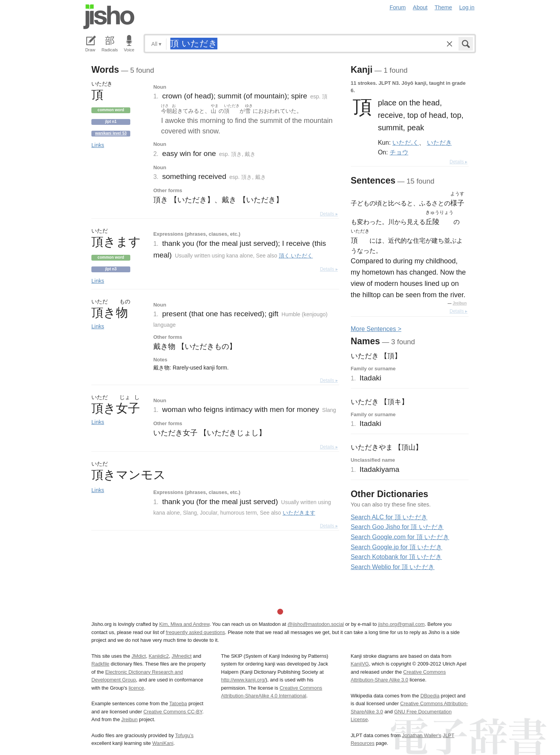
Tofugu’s (184, 735)
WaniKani (163, 743)
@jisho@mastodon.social (316, 624)
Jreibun (460, 303)
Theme (444, 7)
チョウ (399, 152)
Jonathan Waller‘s (422, 735)
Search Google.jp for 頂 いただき (397, 547)
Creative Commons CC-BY (173, 712)
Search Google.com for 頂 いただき (400, 537)
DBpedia (430, 696)
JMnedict (181, 656)
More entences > (376, 329)
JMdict (139, 656)
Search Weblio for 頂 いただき (393, 567)
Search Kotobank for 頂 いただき (396, 557)
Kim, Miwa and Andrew (184, 624)
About (420, 7)
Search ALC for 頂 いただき (389, 517)
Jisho (109, 17)
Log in (467, 7)
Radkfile (100, 664)
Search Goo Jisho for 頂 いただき (397, 527)
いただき (439, 142)
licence (136, 688)
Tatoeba (178, 703)
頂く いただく (296, 256)
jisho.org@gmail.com (401, 624)
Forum (398, 7)
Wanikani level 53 (111, 133)
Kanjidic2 (159, 656)
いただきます (299, 513)
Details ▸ (329, 214)
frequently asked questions (195, 632)
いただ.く (406, 142)
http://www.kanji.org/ (243, 680)
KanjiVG (360, 664)
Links (98, 145)
